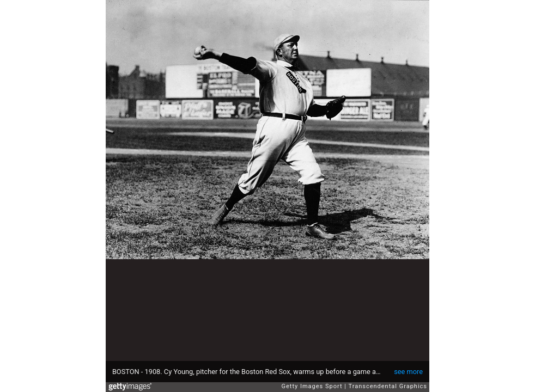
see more (408, 372)
